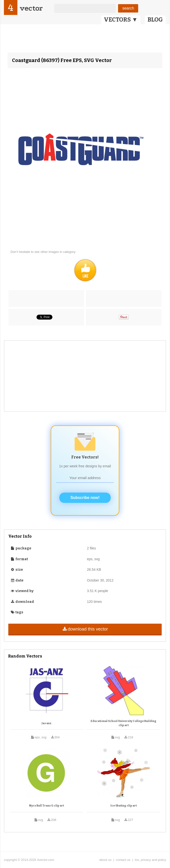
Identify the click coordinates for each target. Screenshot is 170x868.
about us (105, 860)
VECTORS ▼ (121, 20)
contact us (123, 860)
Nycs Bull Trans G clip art (47, 806)
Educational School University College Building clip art (123, 723)
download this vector (85, 629)
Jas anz (47, 723)
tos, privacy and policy (150, 860)
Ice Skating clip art (124, 806)
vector (31, 8)
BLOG (155, 20)
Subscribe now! (85, 498)
